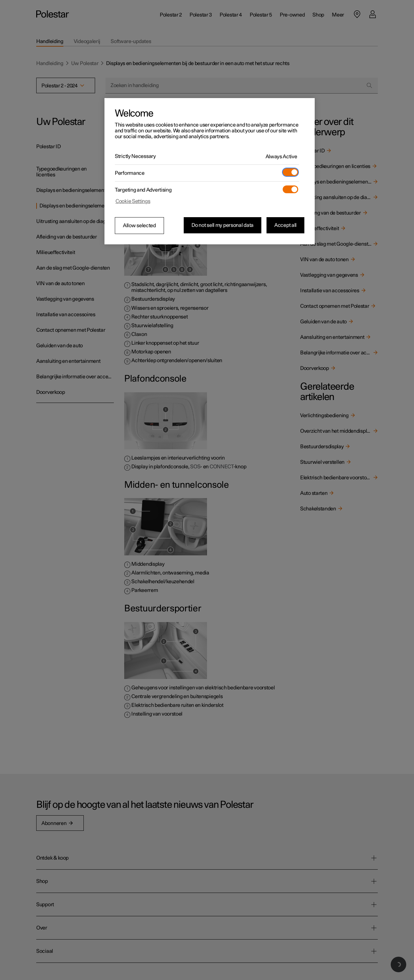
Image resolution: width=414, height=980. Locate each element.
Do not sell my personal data (223, 225)
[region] (210, 171)
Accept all (285, 225)
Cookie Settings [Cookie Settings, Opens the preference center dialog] (133, 201)
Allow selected (139, 226)
